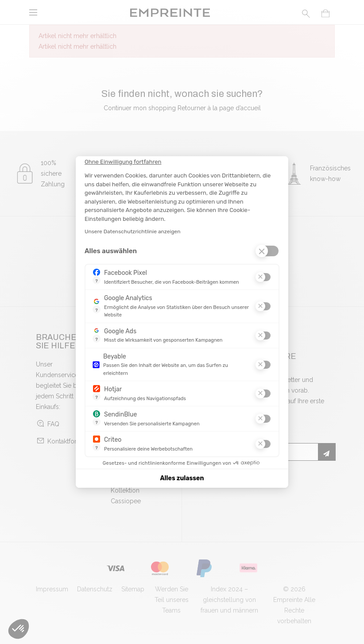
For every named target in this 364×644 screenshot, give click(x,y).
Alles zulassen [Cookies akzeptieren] (182, 478)
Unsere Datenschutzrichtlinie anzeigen (133, 231)
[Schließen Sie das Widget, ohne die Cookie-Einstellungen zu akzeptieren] (123, 162)
